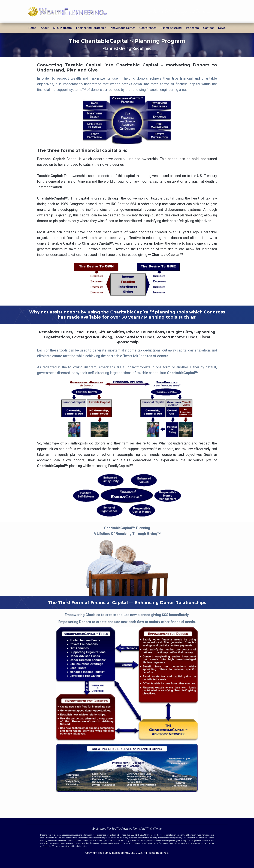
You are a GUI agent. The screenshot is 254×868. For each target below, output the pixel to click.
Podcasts (192, 28)
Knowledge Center (123, 28)
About (45, 28)
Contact (208, 28)
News (222, 28)
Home (32, 28)
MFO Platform (62, 28)
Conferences (148, 28)
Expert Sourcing (171, 28)
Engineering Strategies (91, 28)
